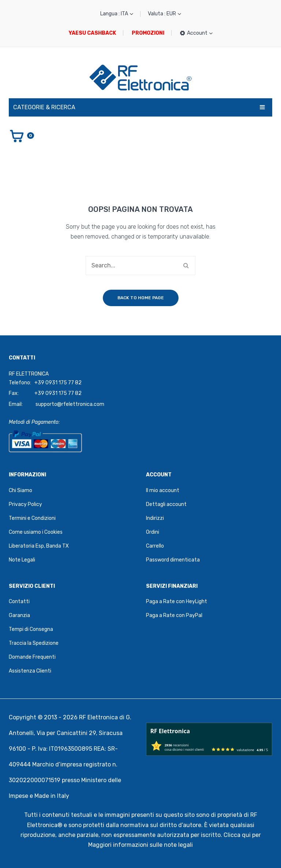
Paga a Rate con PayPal (174, 615)
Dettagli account (166, 504)
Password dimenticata (173, 560)
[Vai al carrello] (21, 136)
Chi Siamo (20, 490)
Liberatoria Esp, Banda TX (39, 546)
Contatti (19, 601)
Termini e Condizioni (32, 518)
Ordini (153, 532)
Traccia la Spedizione (34, 643)
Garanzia (19, 615)
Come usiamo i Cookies (36, 532)
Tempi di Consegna (31, 629)
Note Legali (22, 560)
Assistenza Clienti (30, 671)
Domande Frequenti (32, 657)
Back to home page (141, 298)
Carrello (155, 546)
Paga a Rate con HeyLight (177, 601)
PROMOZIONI (148, 33)
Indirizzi (155, 518)
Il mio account (163, 490)
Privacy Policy (25, 504)
